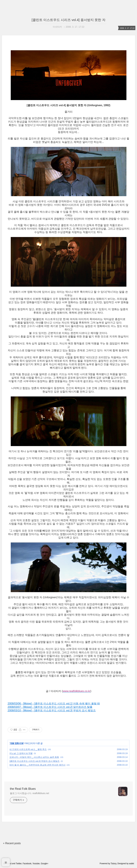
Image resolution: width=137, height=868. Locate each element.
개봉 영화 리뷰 (17, 743)
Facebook (27, 864)
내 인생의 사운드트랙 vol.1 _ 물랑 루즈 (28, 749)
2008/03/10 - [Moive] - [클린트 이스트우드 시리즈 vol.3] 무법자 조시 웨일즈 (52, 710)
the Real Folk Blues (23, 789)
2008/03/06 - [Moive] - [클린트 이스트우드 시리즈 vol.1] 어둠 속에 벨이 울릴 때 (54, 704)
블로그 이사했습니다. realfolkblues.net (29, 793)
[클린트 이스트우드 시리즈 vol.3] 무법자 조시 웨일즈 (34, 761)
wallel (132, 864)
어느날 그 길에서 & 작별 (21, 753)
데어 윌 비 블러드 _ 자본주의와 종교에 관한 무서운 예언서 (37, 765)
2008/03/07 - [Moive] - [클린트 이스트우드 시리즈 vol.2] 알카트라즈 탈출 (50, 707)
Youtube (36, 864)
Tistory (114, 864)
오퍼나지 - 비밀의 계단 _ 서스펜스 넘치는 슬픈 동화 (34, 757)
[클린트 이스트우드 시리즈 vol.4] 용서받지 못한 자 (68, 20)
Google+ (45, 864)
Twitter (19, 864)
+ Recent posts (12, 843)
